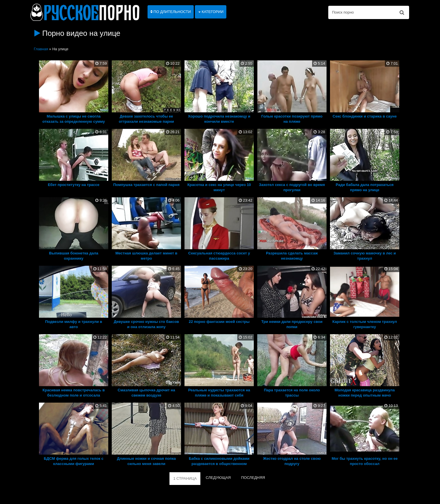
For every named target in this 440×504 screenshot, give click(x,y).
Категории (211, 12)
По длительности (171, 12)
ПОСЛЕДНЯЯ (253, 478)
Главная (41, 49)
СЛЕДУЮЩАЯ (218, 478)
